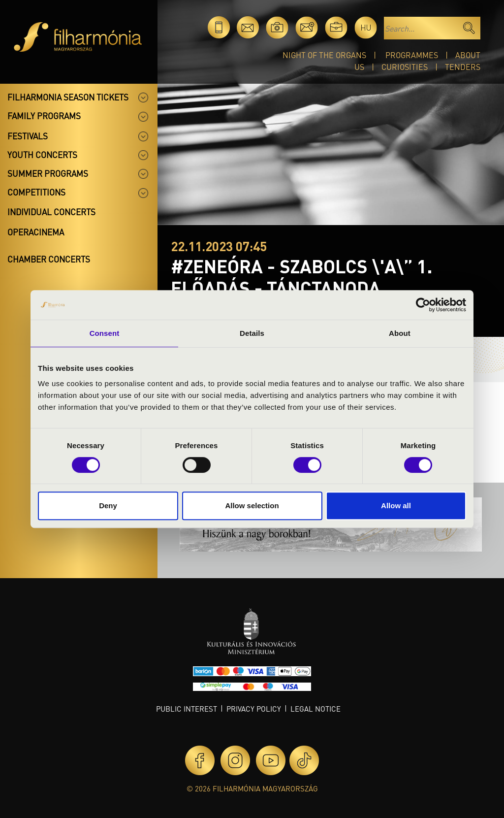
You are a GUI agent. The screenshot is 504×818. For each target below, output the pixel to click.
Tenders (463, 67)
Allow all (396, 506)
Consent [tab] (105, 333)
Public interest (187, 709)
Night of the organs (324, 55)
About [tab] (400, 333)
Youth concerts (42, 155)
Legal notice (315, 709)
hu (366, 27)
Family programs (44, 116)
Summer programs (48, 173)
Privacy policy (254, 709)
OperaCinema (36, 232)
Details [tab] (252, 333)
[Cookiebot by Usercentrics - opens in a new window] (423, 305)
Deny (108, 506)
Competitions (36, 192)
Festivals (28, 136)
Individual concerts (51, 212)
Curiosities (405, 67)
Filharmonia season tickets (68, 97)
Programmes (412, 55)
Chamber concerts (49, 259)
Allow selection (252, 506)
